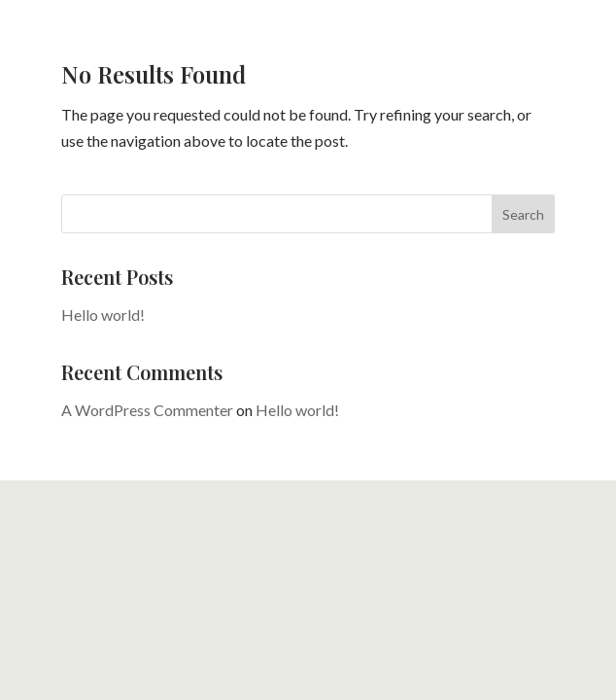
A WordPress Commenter (147, 410)
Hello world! (103, 315)
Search (523, 214)
